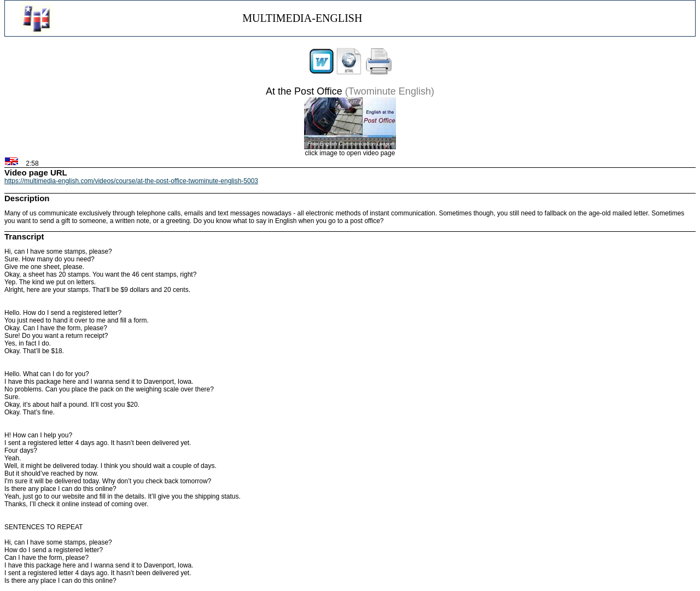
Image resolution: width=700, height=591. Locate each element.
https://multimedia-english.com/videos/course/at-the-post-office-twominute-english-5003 (131, 181)
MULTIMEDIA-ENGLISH (302, 18)
